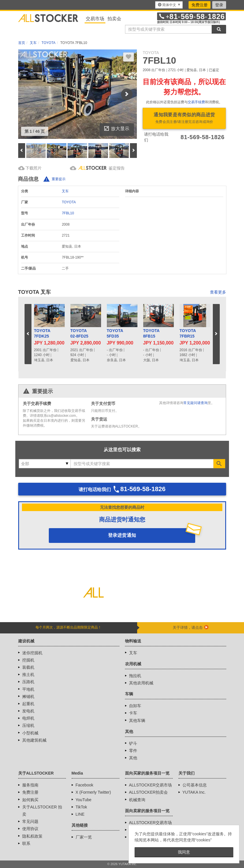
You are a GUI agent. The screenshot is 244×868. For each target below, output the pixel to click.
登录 (219, 5)
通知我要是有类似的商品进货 (184, 119)
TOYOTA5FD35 (115, 333)
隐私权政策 (32, 836)
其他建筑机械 (34, 740)
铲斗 (133, 743)
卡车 (133, 713)
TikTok (81, 807)
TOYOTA (69, 202)
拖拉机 (135, 676)
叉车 (65, 191)
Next (127, 94)
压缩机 (28, 725)
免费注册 (200, 5)
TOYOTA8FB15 (151, 333)
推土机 (28, 675)
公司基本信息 (195, 785)
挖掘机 (28, 660)
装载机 (28, 667)
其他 (133, 758)
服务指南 (30, 785)
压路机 (28, 682)
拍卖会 (114, 19)
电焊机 (28, 718)
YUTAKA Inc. (194, 792)
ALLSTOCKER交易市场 (150, 785)
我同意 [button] (184, 852)
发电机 (28, 711)
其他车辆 (137, 720)
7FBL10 (68, 213)
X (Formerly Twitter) (93, 792)
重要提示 (59, 179)
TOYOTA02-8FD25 (79, 333)
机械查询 (137, 800)
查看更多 (218, 292)
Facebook (84, 785)
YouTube (84, 800)
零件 (133, 751)
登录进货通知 (122, 535)
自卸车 (135, 706)
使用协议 (30, 829)
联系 (26, 843)
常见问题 (30, 821)
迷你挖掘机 (32, 653)
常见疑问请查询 (195, 403)
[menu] (169, 5)
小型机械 (30, 733)
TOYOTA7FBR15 (188, 333)
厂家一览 (84, 837)
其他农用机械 (141, 683)
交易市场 (95, 19)
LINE (80, 814)
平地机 (28, 689)
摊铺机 (28, 696)
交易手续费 (196, 102)
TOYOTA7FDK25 (42, 333)
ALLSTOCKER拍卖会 (148, 792)
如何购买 (30, 800)
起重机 (28, 704)
